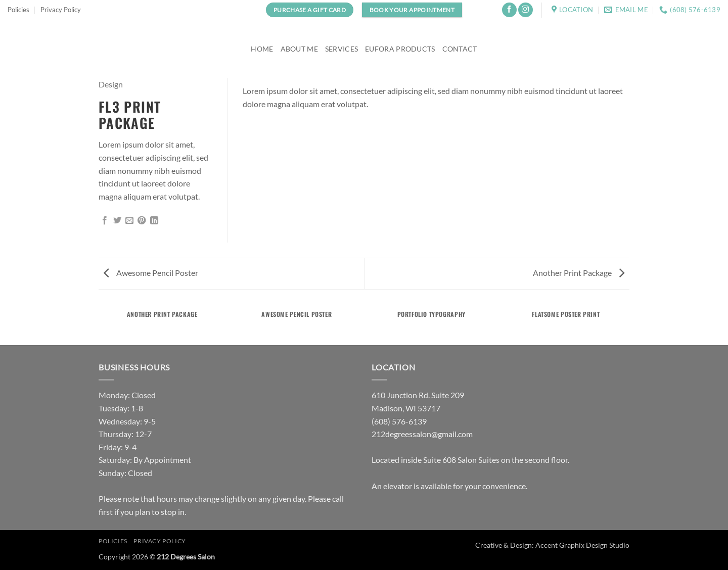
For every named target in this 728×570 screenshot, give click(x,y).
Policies (18, 10)
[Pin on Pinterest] (142, 221)
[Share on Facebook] (105, 221)
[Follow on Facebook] (509, 10)
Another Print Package (579, 273)
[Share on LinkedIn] (154, 221)
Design (111, 84)
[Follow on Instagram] (526, 10)
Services (342, 49)
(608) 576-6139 (399, 421)
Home (262, 49)
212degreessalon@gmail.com (422, 434)
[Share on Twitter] (117, 221)
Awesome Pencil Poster (151, 273)
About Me (299, 49)
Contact (460, 49)
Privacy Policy (61, 10)
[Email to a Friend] (129, 221)
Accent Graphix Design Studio (582, 545)
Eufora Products (400, 49)
